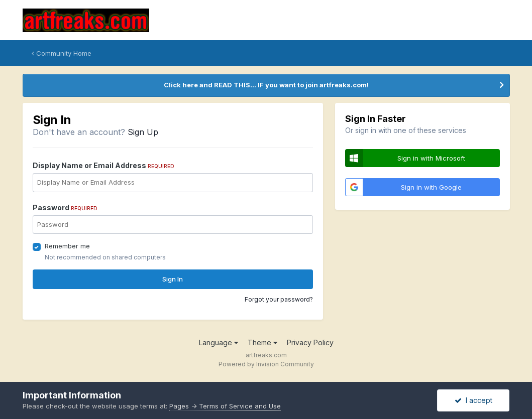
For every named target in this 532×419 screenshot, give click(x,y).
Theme (262, 342)
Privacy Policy (310, 342)
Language (219, 342)
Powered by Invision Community (266, 364)
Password (65, 207)
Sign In (173, 279)
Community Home (62, 53)
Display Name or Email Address (103, 165)
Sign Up (143, 132)
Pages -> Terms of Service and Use (225, 406)
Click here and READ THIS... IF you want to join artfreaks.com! (266, 85)
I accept (473, 400)
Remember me (67, 246)
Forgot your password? (279, 299)
